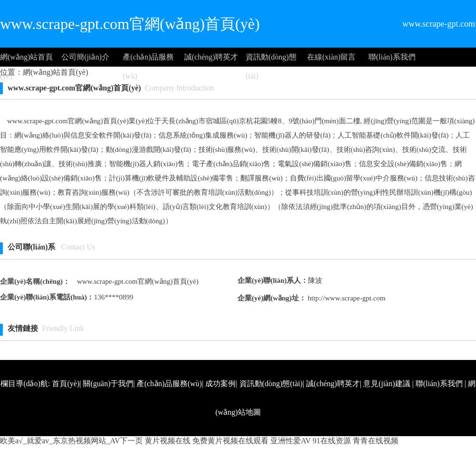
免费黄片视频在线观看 (230, 441)
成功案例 (220, 384)
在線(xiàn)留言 (331, 57)
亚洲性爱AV (291, 441)
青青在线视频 (376, 441)
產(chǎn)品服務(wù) (148, 60)
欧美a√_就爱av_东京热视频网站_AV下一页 (71, 441)
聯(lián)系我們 (392, 57)
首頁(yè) (66, 384)
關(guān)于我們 (108, 384)
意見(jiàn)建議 (387, 384)
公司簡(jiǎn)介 (85, 57)
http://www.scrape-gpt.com (346, 298)
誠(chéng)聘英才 (211, 57)
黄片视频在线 (168, 441)
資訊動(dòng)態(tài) (271, 60)
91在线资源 (332, 441)
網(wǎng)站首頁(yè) (26, 60)
